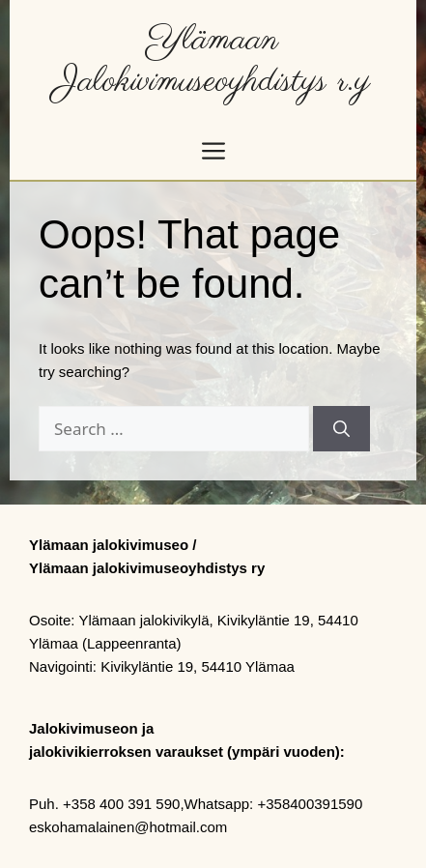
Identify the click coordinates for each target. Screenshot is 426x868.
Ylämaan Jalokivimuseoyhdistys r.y (213, 61)
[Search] (341, 429)
